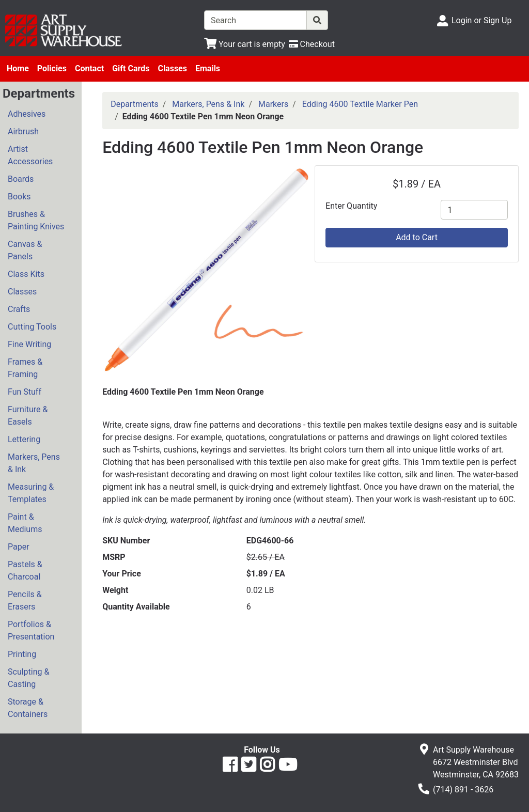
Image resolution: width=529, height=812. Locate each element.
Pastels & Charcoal (25, 571)
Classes (172, 68)
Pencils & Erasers (25, 600)
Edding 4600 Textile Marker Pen (360, 104)
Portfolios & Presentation (31, 630)
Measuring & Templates (31, 493)
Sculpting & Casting (28, 678)
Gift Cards (131, 68)
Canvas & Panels (25, 250)
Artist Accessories (30, 155)
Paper (19, 547)
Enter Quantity (351, 206)
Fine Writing (29, 344)
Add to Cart (417, 237)
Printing (22, 654)
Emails (208, 68)
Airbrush (23, 131)
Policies (52, 68)
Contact (89, 68)
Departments (135, 104)
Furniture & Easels (28, 416)
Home (18, 68)
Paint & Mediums (25, 523)
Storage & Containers (28, 708)
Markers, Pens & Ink (34, 463)
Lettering (24, 439)
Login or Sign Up (481, 20)
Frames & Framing (25, 368)
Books (19, 197)
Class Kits (26, 274)
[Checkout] (312, 44)
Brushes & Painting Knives (36, 220)
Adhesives (27, 114)
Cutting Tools (32, 327)
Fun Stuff (25, 392)
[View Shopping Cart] (245, 44)
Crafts (19, 309)
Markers (273, 104)
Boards (21, 179)
